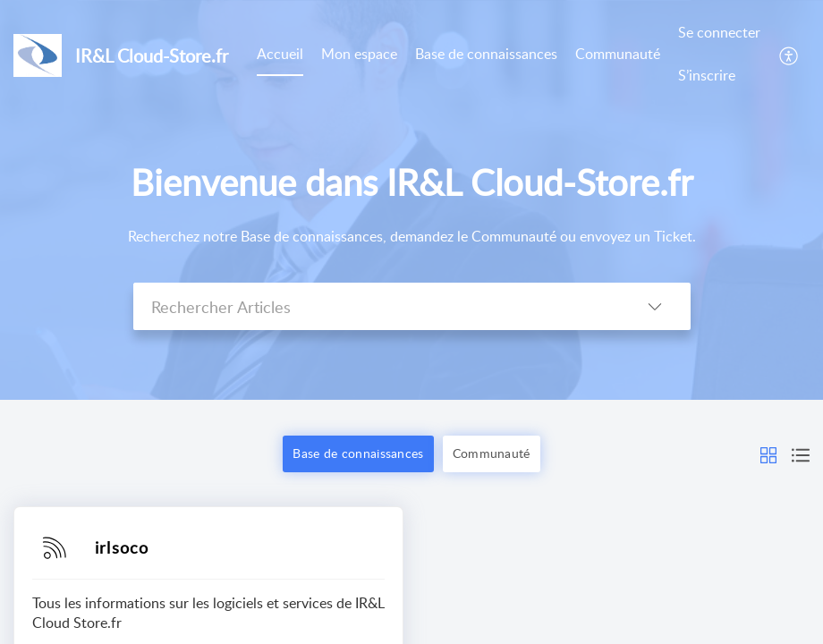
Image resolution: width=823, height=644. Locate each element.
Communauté (618, 54)
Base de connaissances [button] (358, 453)
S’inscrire (707, 75)
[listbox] (655, 306)
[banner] (411, 200)
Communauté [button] (492, 453)
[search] (376, 306)
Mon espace (359, 54)
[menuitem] (719, 55)
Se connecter (719, 32)
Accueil (280, 54)
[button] (768, 453)
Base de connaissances (486, 54)
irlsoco (122, 547)
